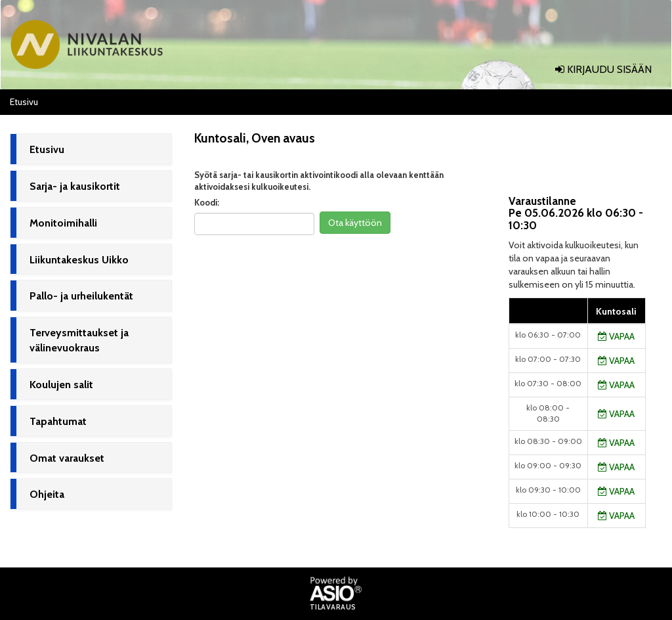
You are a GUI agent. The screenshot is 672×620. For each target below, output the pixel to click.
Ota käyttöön (355, 223)
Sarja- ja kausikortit (75, 186)
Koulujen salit (61, 385)
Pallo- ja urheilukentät (81, 296)
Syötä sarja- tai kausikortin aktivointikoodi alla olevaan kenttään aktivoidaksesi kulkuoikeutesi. (319, 181)
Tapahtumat (58, 421)
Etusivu (47, 149)
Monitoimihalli (63, 223)
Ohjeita (47, 494)
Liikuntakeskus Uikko (79, 260)
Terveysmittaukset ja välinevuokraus (79, 340)
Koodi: (207, 202)
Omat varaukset (67, 458)
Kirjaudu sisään (603, 69)
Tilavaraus (333, 608)
